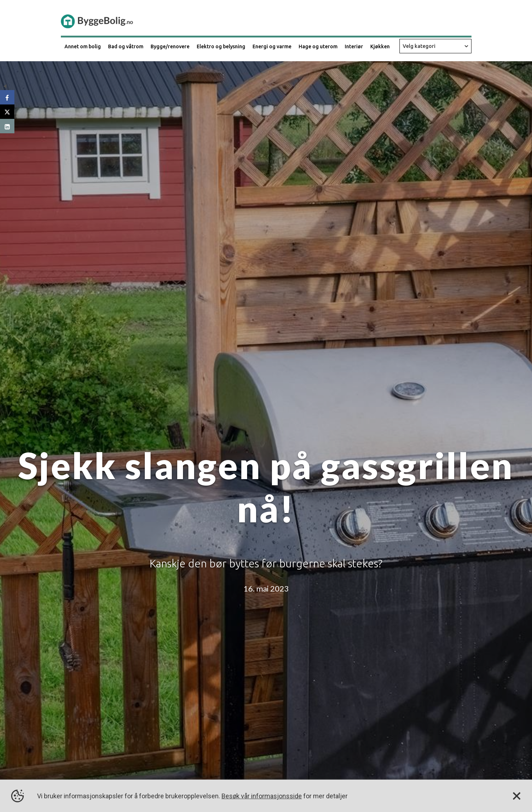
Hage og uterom (318, 46)
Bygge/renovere (170, 46)
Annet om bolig (83, 46)
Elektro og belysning (221, 46)
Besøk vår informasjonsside (262, 796)
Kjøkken (380, 46)
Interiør (354, 46)
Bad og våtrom (126, 46)
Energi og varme (272, 46)
